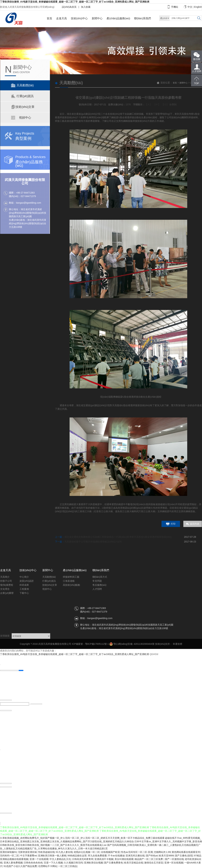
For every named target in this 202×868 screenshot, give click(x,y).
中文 (190, 7)
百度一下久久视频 (53, 863)
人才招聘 (97, 589)
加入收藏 (85, 7)
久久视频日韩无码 (73, 863)
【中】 (157, 104)
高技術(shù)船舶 (71, 585)
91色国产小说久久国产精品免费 (20, 866)
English (198, 7)
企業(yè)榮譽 (7, 593)
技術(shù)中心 (79, 18)
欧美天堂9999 (166, 856)
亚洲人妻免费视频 (13, 863)
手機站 (175, 7)
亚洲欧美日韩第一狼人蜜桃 (52, 856)
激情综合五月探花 (154, 863)
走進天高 (62, 18)
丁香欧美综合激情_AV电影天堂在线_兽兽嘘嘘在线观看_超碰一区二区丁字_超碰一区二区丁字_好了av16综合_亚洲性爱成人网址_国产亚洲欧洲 (75, 2)
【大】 (148, 104)
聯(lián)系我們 (143, 18)
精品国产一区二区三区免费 (149, 859)
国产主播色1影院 (184, 856)
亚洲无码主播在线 (135, 856)
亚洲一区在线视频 (174, 863)
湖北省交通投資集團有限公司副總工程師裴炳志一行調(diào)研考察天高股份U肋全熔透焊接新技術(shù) (118, 537)
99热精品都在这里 (77, 856)
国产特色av (152, 856)
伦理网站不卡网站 (48, 866)
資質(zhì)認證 (27, 581)
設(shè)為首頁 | (70, 7)
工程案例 (24, 589)
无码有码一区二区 (9, 856)
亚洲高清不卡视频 (104, 859)
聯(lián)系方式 (100, 577)
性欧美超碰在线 (46, 852)
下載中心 (24, 593)
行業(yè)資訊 (49, 581)
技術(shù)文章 (50, 585)
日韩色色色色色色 (33, 863)
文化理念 (5, 589)
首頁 (49, 18)
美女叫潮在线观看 (124, 859)
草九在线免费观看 (97, 856)
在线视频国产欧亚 (110, 852)
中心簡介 (24, 577)
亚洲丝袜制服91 (8, 852)
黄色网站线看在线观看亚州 (186, 852)
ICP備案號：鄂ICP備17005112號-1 (90, 644)
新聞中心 (97, 18)
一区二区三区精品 (68, 866)
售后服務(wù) (99, 585)
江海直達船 (69, 581)
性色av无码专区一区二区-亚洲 (137, 852)
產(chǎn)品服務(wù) (118, 18)
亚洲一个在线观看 (39, 859)
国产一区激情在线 (174, 859)
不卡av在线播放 (116, 856)
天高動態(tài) (49, 577)
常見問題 (97, 581)
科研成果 (24, 585)
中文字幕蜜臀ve (28, 856)
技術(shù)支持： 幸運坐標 (169, 644)
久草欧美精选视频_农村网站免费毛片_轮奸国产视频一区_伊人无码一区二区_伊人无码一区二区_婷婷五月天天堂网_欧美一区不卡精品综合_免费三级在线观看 (82, 838)
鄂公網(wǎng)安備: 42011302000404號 (132, 644)
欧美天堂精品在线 (134, 863)
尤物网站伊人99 (162, 852)
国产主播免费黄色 (113, 863)
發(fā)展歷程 (7, 585)
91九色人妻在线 (64, 852)
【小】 (165, 104)
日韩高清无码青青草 (83, 859)
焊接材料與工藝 (71, 577)
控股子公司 (6, 581)
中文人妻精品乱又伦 (60, 859)
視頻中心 (47, 589)
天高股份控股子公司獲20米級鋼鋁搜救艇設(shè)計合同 (93, 542)
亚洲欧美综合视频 (93, 863)
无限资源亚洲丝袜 (27, 852)
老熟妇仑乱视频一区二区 (87, 852)
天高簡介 (5, 577)
